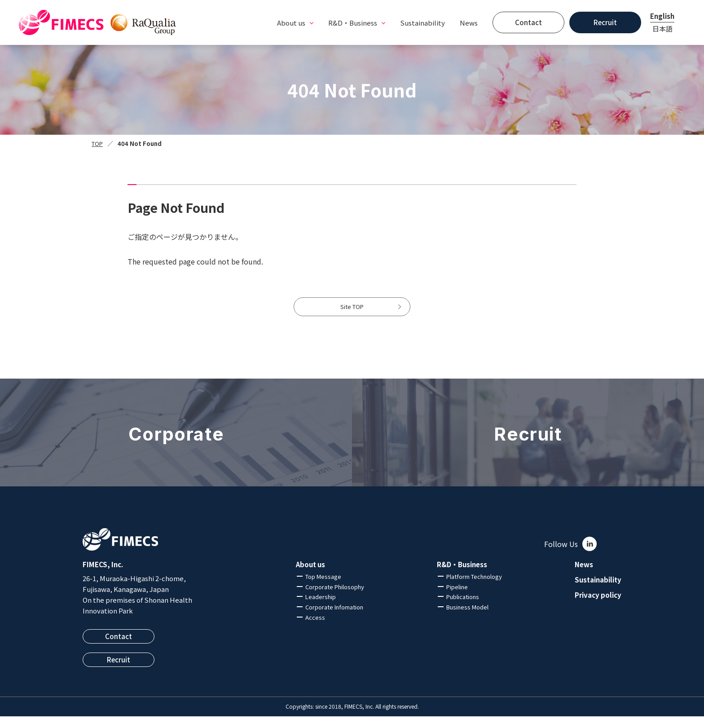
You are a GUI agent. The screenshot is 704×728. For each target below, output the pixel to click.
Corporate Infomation (334, 619)
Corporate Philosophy (335, 598)
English (662, 16)
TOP (97, 143)
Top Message (323, 588)
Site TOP (352, 313)
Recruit (605, 22)
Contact (528, 22)
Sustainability (422, 23)
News (469, 23)
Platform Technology (474, 588)
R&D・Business (462, 576)
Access (315, 629)
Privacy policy (598, 606)
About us (310, 576)
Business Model (467, 619)
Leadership (321, 608)
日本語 (662, 29)
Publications (463, 608)
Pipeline (457, 598)
